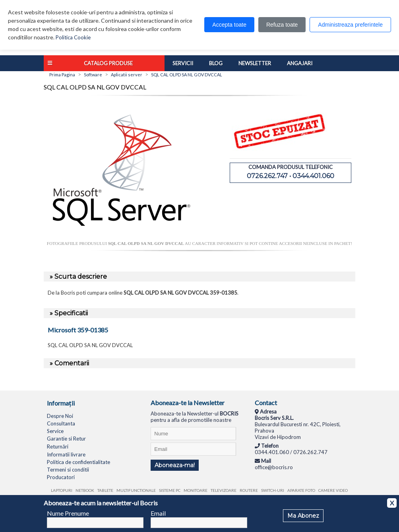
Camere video (333, 490)
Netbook (85, 490)
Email (158, 513)
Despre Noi (60, 416)
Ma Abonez (303, 516)
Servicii (183, 63)
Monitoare (196, 490)
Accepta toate (229, 25)
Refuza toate (282, 25)
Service (55, 431)
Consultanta (61, 423)
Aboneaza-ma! (175, 465)
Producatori (61, 477)
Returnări (58, 447)
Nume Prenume (68, 513)
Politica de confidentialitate (78, 462)
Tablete (105, 490)
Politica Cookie (73, 37)
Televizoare (224, 490)
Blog (216, 63)
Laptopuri (62, 490)
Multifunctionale (136, 490)
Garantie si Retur (66, 439)
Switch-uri (273, 490)
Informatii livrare (66, 454)
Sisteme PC (170, 490)
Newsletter (255, 63)
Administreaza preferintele (350, 25)
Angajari (300, 63)
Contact (266, 403)
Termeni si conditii (68, 470)
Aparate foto (301, 490)
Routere (249, 490)
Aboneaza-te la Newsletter (188, 403)
